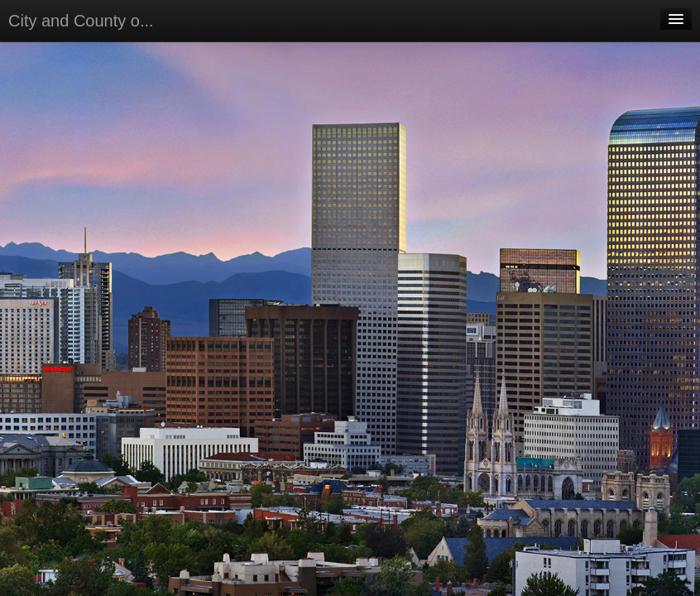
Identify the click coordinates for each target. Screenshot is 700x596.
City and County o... (81, 21)
